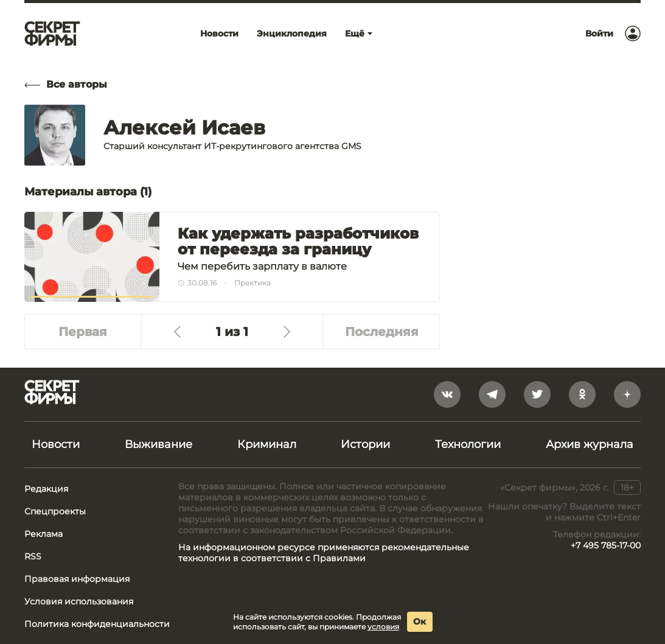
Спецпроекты (55, 511)
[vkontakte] (447, 394)
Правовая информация (77, 579)
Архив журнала (590, 444)
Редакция (46, 489)
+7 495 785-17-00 (606, 545)
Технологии (468, 444)
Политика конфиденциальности (97, 624)
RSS (33, 556)
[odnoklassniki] (582, 394)
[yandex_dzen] (627, 394)
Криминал (267, 444)
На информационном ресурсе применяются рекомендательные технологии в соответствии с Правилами (324, 553)
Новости (56, 444)
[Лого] (52, 33)
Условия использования (79, 601)
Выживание (158, 444)
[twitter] (537, 394)
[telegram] (492, 394)
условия (383, 627)
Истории (365, 444)
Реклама (44, 534)
